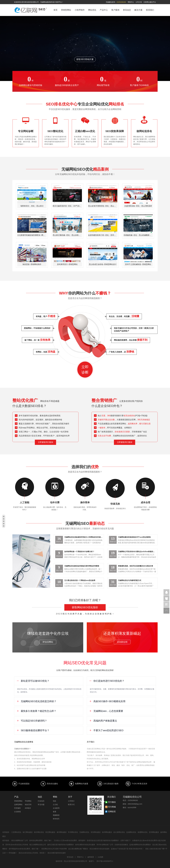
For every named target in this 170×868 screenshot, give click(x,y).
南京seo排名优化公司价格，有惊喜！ (32, 853)
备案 (55, 812)
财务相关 (56, 819)
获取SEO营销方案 (85, 59)
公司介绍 (139, 2)
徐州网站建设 (107, 832)
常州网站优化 (73, 832)
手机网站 (28, 801)
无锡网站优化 (84, 832)
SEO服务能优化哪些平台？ (33, 730)
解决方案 (138, 10)
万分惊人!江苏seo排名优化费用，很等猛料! (70, 840)
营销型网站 (66, 10)
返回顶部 (166, 611)
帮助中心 (131, 2)
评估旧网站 (48, 642)
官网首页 (112, 812)
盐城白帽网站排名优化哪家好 (140, 845)
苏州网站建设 (154, 832)
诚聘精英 (91, 857)
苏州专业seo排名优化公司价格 (17, 845)
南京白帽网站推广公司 (20, 840)
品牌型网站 (18, 805)
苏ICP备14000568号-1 (105, 861)
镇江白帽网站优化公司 (38, 845)
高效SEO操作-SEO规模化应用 (107, 701)
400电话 (28, 808)
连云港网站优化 (119, 832)
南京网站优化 (39, 832)
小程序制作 (80, 10)
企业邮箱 (17, 812)
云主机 (55, 805)
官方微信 (166, 604)
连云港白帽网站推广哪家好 (78, 849)
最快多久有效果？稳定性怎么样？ (36, 711)
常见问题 (41, 805)
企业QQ (166, 592)
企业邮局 (56, 808)
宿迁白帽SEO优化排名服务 (100, 849)
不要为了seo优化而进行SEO (106, 730)
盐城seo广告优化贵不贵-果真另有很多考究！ (127, 849)
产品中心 (104, 10)
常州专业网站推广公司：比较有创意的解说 (112, 845)
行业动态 (41, 801)
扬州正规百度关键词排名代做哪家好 (61, 845)
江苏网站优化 (16, 832)
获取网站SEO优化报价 (85, 607)
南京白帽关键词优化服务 (57, 853)
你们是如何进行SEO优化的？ (107, 681)
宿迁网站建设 (50, 832)
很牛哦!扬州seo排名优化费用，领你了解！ (24, 849)
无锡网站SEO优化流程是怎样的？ (37, 701)
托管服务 (17, 808)
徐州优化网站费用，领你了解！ (41, 840)
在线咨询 (166, 598)
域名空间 (28, 805)
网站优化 (92, 10)
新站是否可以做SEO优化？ (33, 681)
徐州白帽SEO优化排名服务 (85, 845)
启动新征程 (122, 642)
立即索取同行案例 (45, 442)
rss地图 (101, 857)
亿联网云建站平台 (150, 2)
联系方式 (71, 805)
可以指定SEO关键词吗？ (32, 721)
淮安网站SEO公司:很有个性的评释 (54, 849)
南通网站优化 (143, 832)
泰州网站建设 (62, 832)
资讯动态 (127, 10)
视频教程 (56, 815)
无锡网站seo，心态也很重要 (106, 711)
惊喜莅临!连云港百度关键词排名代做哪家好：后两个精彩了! (109, 840)
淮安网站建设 (96, 832)
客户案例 (115, 10)
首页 (55, 10)
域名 (55, 801)
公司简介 (71, 801)
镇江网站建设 (28, 832)
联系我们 (150, 10)
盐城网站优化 (131, 832)
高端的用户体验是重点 (103, 721)
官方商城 (112, 807)
